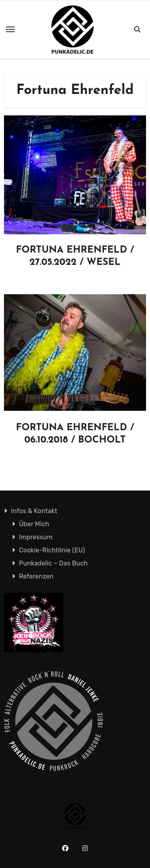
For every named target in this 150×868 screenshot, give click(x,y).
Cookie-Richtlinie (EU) (52, 550)
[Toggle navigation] (10, 29)
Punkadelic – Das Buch (53, 563)
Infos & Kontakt (34, 511)
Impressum (36, 537)
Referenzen (36, 576)
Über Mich (34, 524)
